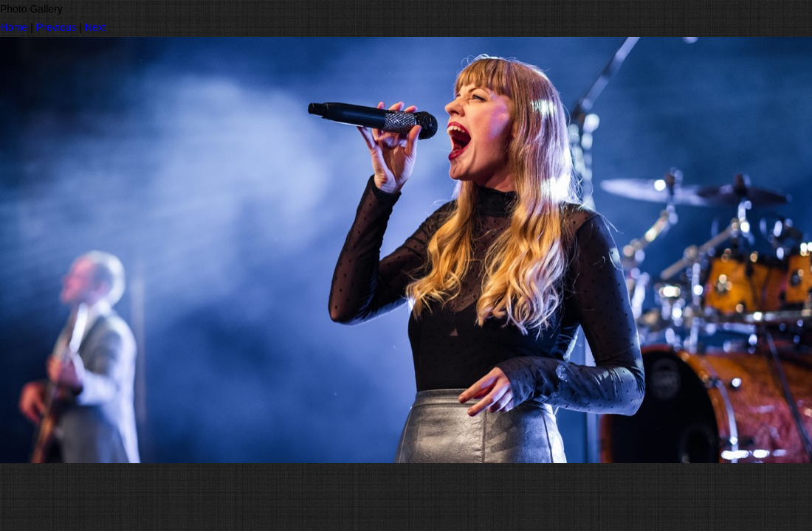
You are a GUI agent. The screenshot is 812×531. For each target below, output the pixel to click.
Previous (56, 27)
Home (14, 27)
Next (96, 27)
